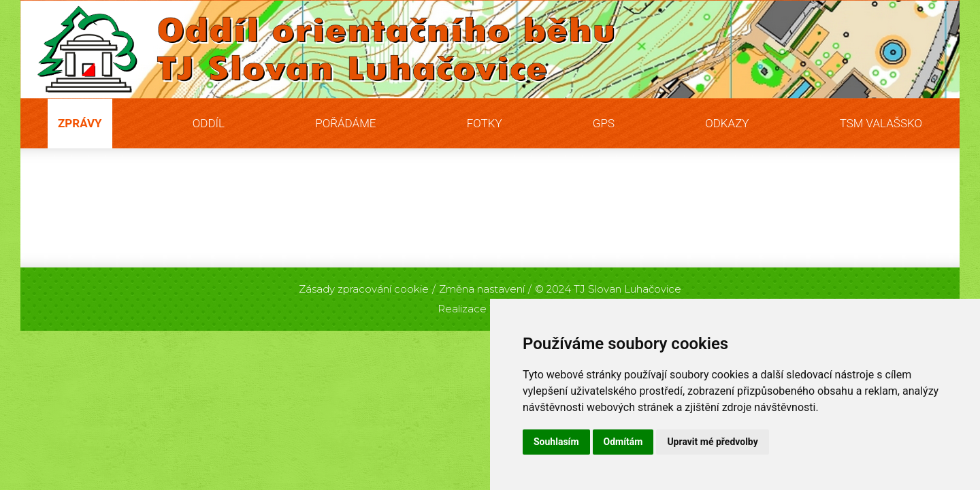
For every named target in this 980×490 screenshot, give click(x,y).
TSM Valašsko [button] (881, 123)
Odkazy (727, 123)
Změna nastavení (482, 289)
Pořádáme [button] (345, 123)
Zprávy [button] (80, 123)
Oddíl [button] (209, 123)
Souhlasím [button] (556, 442)
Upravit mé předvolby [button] (712, 442)
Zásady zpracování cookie (364, 289)
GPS (604, 123)
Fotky (485, 123)
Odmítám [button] (623, 442)
